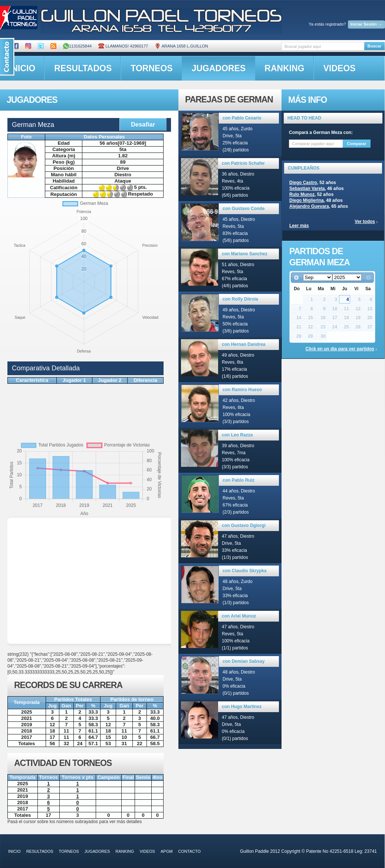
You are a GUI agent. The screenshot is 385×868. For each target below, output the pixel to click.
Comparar (357, 144)
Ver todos (365, 222)
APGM (167, 851)
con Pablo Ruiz (238, 480)
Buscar (374, 46)
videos (340, 68)
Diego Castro (303, 183)
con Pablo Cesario (242, 118)
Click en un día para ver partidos (340, 349)
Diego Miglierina (307, 200)
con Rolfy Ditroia (240, 299)
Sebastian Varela (307, 189)
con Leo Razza (237, 435)
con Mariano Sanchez (245, 254)
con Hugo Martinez (242, 707)
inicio (14, 851)
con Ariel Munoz (239, 616)
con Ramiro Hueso (242, 390)
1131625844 (77, 46)
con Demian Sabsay (243, 661)
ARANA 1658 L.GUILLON (181, 46)
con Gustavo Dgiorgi (244, 525)
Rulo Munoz (302, 194)
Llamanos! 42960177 (123, 46)
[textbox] (323, 46)
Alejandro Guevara (309, 206)
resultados (83, 68)
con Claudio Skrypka (245, 571)
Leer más (299, 226)
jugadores (219, 68)
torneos (152, 68)
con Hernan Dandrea (243, 344)
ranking (284, 68)
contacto (189, 851)
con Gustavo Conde (243, 209)
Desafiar (143, 124)
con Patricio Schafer (243, 163)
